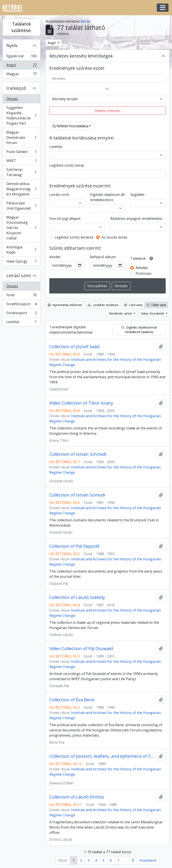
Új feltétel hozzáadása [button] (70, 126)
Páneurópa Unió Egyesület (21, 206)
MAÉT (21, 162)
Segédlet (137, 195)
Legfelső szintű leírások (74, 237)
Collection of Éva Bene (72, 700)
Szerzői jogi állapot (65, 219)
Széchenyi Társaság (21, 172)
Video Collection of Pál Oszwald (81, 649)
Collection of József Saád (74, 347)
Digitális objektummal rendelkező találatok (139, 330)
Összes (12, 99)
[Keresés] (107, 78)
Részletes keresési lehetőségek (81, 56)
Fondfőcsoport (21, 305)
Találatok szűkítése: (21, 27)
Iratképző (16, 88)
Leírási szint (19, 275)
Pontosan (144, 273)
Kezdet (55, 257)
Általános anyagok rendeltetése (136, 219)
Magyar (21, 75)
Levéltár (21, 323)
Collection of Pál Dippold (74, 546)
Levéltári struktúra (103, 305)
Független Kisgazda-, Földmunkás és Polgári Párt (21, 115)
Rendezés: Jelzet (121, 313)
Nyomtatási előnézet (65, 305)
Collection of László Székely (77, 597)
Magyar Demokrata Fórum (21, 137)
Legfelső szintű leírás (67, 165)
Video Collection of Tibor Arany (81, 403)
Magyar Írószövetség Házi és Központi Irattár (21, 228)
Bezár (85, 21)
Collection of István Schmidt (78, 454)
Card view (133, 305)
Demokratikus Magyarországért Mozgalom (21, 189)
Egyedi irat (21, 57)
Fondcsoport (21, 314)
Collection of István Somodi (77, 495)
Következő (148, 860)
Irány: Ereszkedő (153, 313)
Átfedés (142, 268)
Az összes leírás (114, 237)
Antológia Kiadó (21, 250)
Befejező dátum (103, 257)
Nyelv (12, 45)
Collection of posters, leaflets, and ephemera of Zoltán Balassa (102, 756)
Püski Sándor (21, 153)
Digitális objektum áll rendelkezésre (107, 197)
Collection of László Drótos (77, 797)
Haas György (21, 262)
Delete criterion (107, 111)
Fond (21, 296)
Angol (21, 66)
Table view (156, 305)
